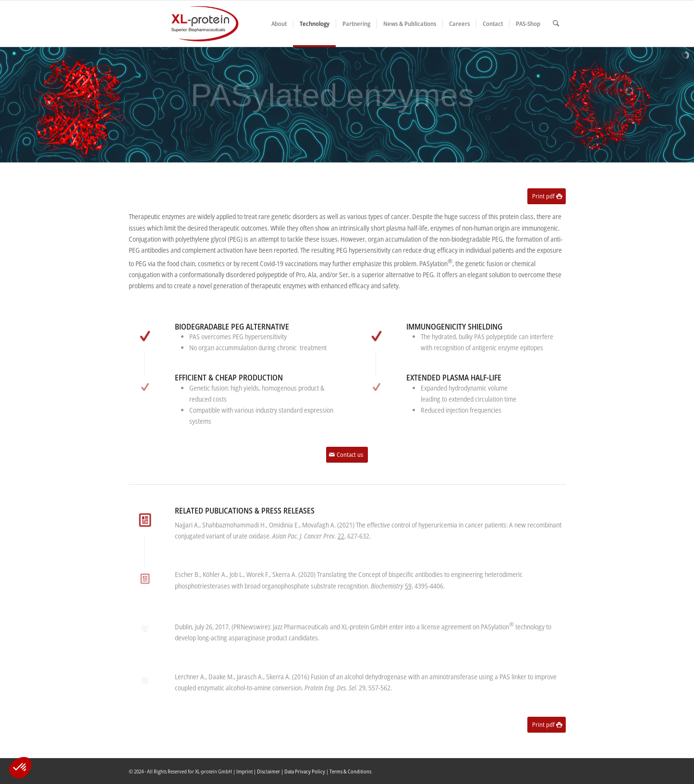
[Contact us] (347, 455)
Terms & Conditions (350, 771)
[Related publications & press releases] (145, 520)
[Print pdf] (547, 196)
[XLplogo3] (184, 24)
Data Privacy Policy (305, 771)
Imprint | (247, 771)
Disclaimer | (271, 771)
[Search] (556, 24)
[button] (20, 768)
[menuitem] (279, 24)
